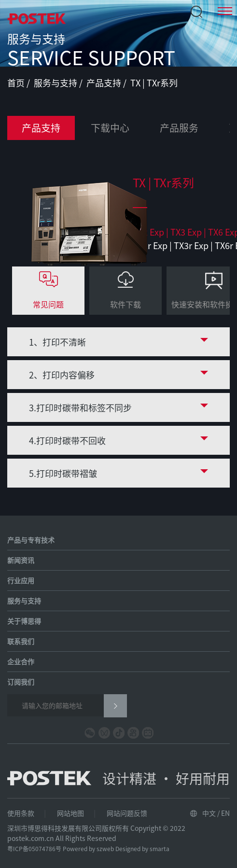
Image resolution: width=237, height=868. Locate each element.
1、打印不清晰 (57, 342)
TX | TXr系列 (154, 83)
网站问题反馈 (127, 813)
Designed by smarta (142, 848)
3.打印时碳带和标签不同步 (80, 407)
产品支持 (105, 83)
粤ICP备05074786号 (34, 848)
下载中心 (110, 128)
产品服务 (179, 128)
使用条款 (21, 813)
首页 (17, 83)
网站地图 (70, 813)
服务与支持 (56, 83)
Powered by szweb (88, 848)
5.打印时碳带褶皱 (63, 473)
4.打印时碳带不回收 (67, 440)
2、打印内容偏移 (62, 375)
